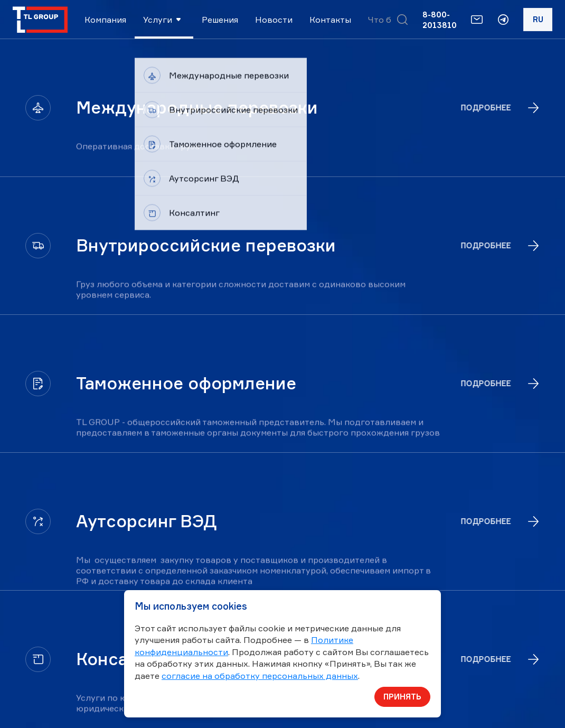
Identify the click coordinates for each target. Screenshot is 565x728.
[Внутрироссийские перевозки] (282, 246)
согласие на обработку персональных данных (260, 676)
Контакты (330, 20)
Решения (220, 20)
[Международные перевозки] (282, 108)
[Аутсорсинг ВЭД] (282, 521)
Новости (274, 20)
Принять (402, 697)
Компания (105, 20)
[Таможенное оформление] (282, 384)
